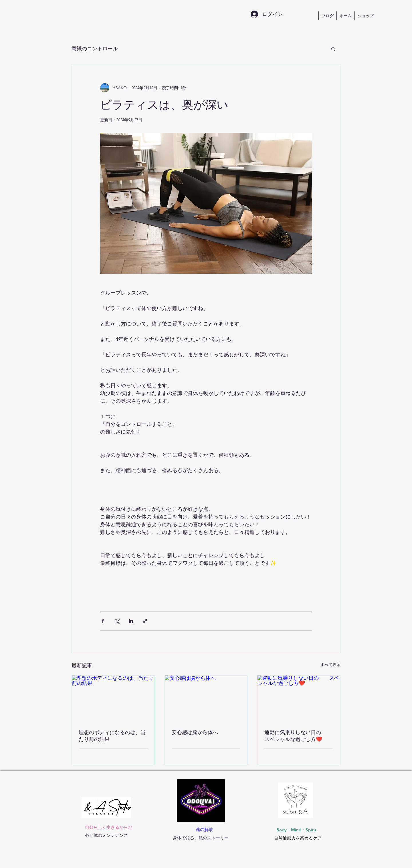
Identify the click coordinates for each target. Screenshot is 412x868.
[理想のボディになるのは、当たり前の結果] (113, 699)
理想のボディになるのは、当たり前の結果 (112, 736)
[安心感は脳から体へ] (206, 699)
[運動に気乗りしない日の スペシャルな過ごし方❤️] (299, 699)
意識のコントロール (95, 48)
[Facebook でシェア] (103, 621)
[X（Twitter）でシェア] (117, 621)
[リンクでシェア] (145, 621)
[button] (333, 49)
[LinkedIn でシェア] (131, 621)
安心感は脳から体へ (195, 732)
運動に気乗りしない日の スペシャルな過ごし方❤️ (298, 736)
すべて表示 (330, 665)
